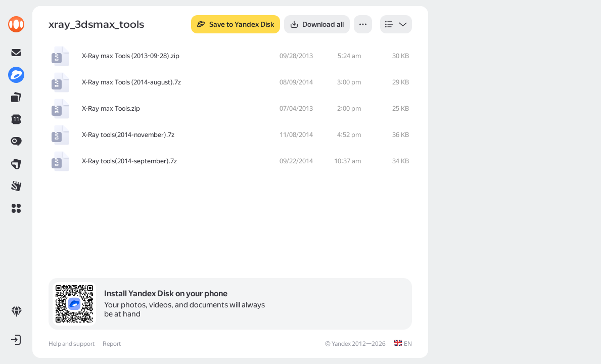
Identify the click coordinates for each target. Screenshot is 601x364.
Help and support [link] (72, 344)
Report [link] (112, 344)
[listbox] (396, 24)
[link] (16, 24)
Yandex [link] (341, 344)
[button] (16, 208)
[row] (230, 56)
